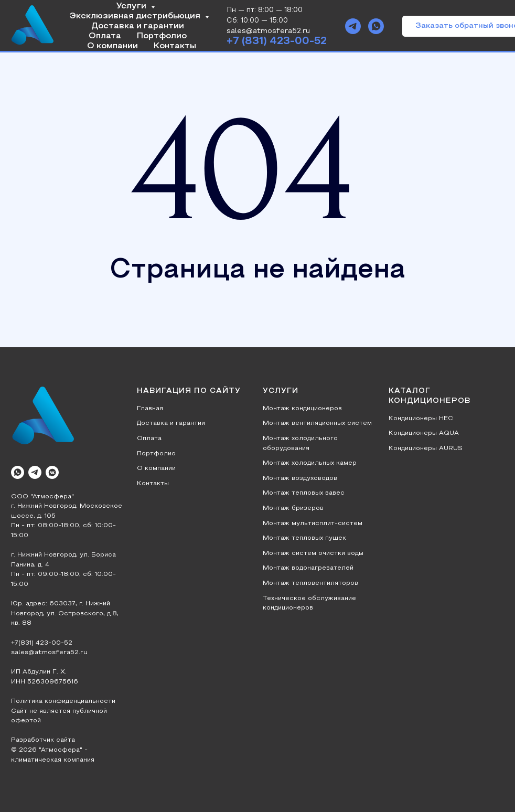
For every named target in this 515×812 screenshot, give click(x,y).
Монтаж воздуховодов (300, 478)
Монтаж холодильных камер (310, 463)
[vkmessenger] (52, 472)
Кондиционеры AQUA (424, 433)
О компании (112, 46)
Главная (150, 409)
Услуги (132, 6)
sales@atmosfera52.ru (49, 653)
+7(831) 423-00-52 (42, 643)
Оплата (105, 36)
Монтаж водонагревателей (308, 568)
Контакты (175, 46)
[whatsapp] (376, 26)
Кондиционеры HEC (421, 419)
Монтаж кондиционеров (302, 409)
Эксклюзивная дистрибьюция (136, 16)
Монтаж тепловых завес (304, 493)
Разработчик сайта (43, 740)
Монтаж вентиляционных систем (317, 423)
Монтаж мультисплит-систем (313, 523)
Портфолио (162, 36)
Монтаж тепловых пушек (304, 538)
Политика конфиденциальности (63, 701)
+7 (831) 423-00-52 (277, 41)
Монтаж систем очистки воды (313, 553)
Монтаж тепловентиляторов (310, 583)
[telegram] (353, 26)
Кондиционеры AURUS (426, 448)
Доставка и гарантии (138, 26)
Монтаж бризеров (293, 508)
